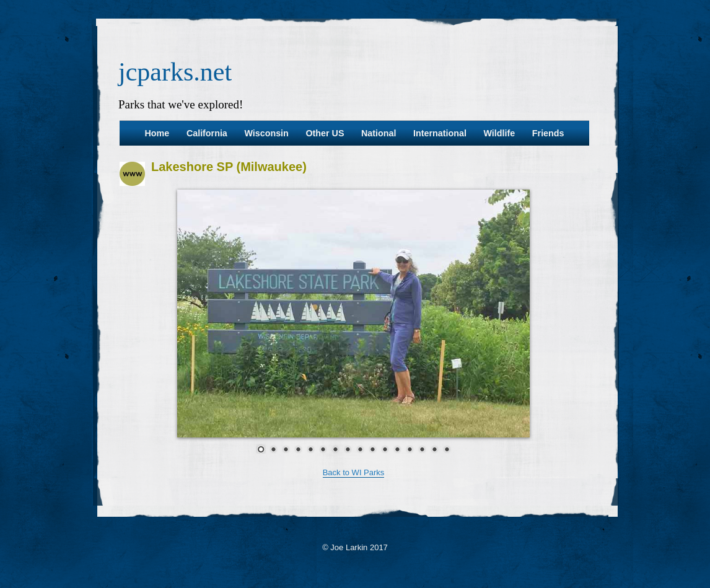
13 (410, 449)
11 (385, 449)
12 (397, 449)
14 (422, 449)
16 (447, 449)
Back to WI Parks (354, 472)
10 (372, 449)
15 (434, 449)
